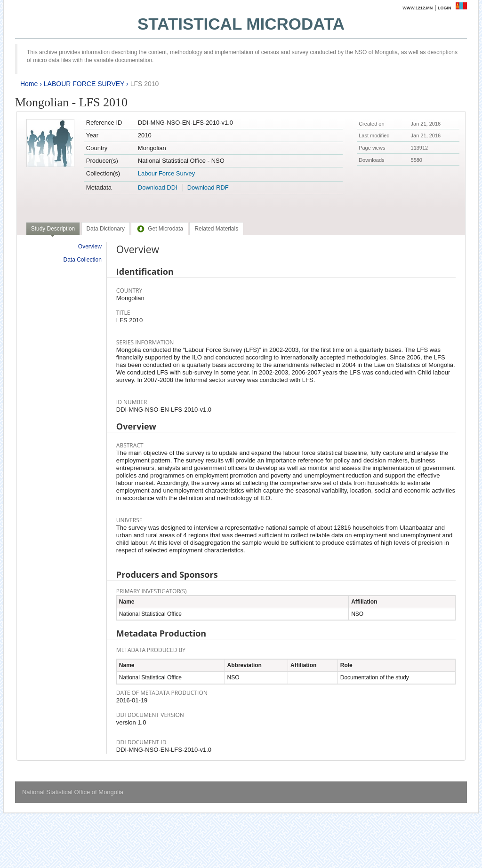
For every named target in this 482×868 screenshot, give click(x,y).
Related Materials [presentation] (216, 229)
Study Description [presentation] (53, 229)
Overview (90, 247)
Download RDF (208, 187)
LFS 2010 (145, 84)
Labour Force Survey (166, 173)
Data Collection (82, 260)
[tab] (53, 230)
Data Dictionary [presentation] (106, 229)
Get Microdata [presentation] (160, 229)
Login (445, 8)
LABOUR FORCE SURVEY (84, 84)
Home (29, 84)
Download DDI (158, 187)
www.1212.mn (418, 8)
